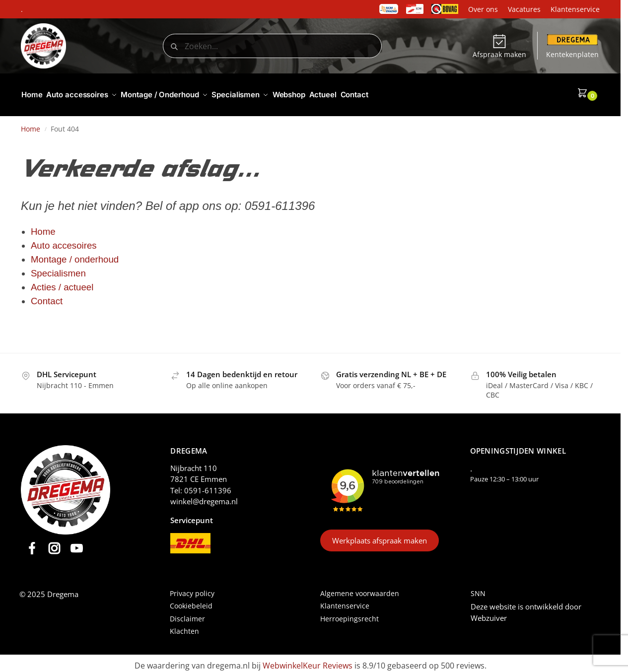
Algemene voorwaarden (360, 589)
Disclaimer (187, 614)
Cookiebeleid (191, 602)
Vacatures (524, 9)
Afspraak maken (499, 47)
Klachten (184, 627)
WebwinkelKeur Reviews (308, 661)
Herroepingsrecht (349, 614)
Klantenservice (575, 9)
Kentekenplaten (572, 47)
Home (31, 125)
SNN (478, 589)
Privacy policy (192, 589)
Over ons (483, 9)
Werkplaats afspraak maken (380, 536)
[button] (588, 93)
